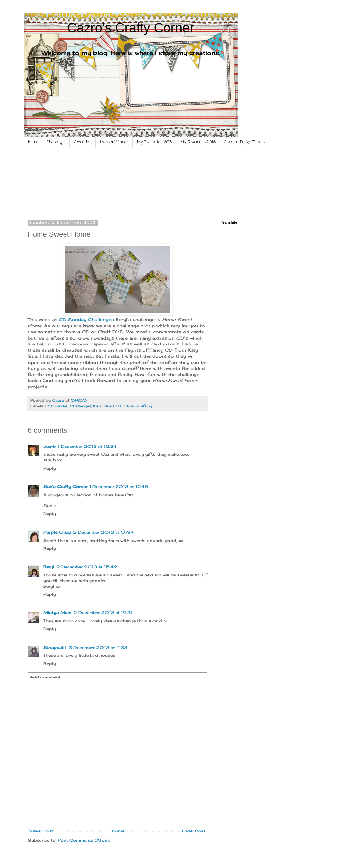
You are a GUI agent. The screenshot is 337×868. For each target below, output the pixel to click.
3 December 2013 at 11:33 (98, 647)
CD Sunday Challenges (86, 319)
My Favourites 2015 (154, 142)
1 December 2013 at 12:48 (119, 486)
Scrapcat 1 (55, 647)
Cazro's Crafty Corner (131, 28)
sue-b (50, 446)
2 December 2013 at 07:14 (104, 532)
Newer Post (42, 831)
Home (33, 142)
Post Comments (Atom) (84, 840)
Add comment (45, 677)
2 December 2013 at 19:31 (103, 613)
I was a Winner (114, 142)
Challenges (56, 142)
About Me (83, 142)
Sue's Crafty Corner (65, 486)
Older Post (194, 831)
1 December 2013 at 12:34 (87, 446)
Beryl (49, 567)
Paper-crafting (138, 406)
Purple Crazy (57, 532)
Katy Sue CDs (107, 406)
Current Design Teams (244, 142)
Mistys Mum (57, 613)
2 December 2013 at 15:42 (87, 567)
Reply (50, 468)
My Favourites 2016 (198, 142)
